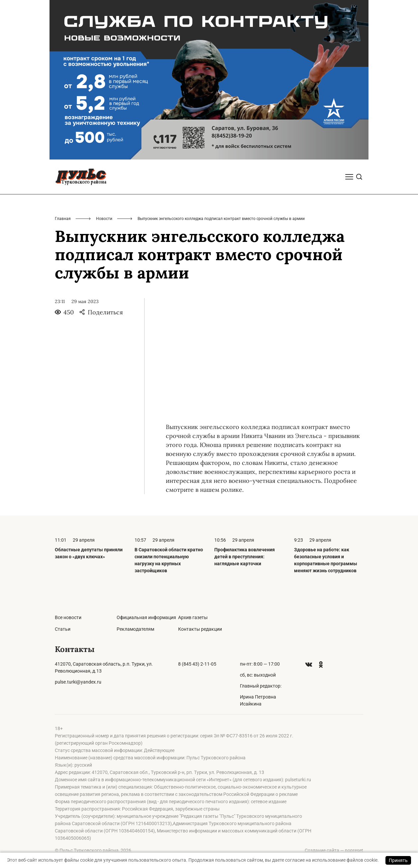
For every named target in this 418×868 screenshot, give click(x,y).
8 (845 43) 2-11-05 (197, 664)
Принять (398, 860)
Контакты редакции (200, 629)
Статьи (63, 629)
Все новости (68, 617)
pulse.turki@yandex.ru (78, 682)
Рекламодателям (135, 629)
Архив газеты (193, 617)
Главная (63, 219)
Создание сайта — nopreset (334, 850)
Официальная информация (146, 617)
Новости (104, 219)
